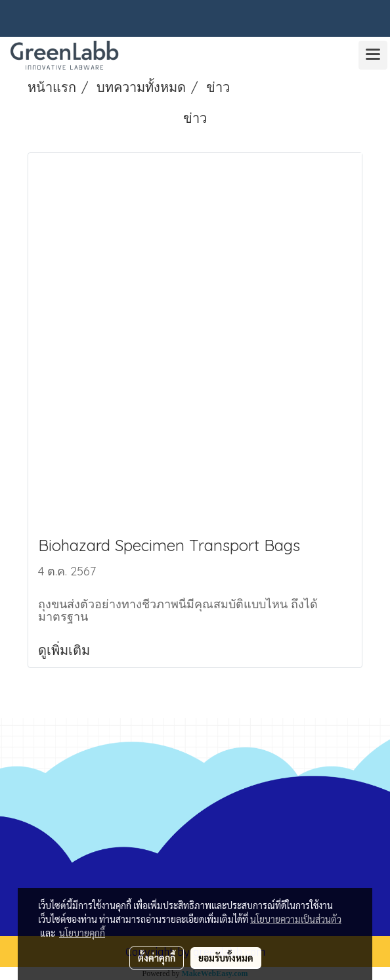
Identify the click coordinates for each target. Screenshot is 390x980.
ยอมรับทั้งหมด (226, 958)
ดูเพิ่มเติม (66, 650)
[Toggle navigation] (373, 55)
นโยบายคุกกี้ (82, 933)
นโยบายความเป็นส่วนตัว (296, 919)
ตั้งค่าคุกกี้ (157, 958)
